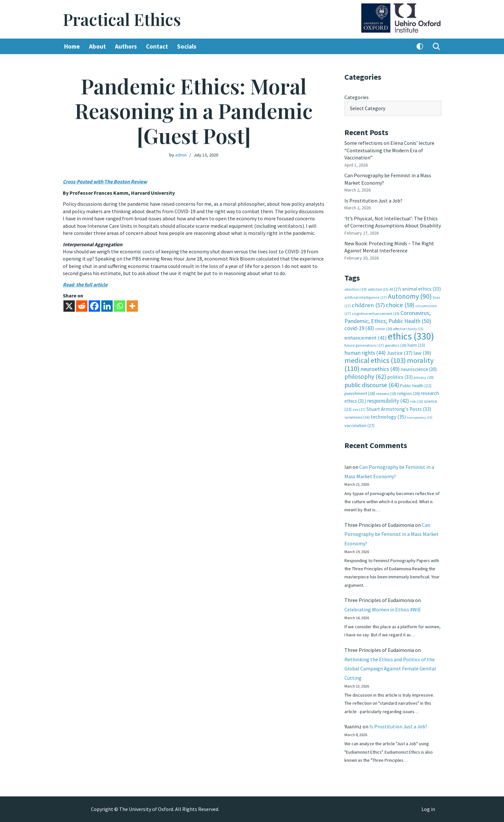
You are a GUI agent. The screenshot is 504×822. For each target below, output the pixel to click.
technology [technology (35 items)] (388, 416)
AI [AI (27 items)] (395, 288)
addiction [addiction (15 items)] (378, 289)
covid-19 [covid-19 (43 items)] (359, 328)
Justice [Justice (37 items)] (400, 352)
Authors (126, 46)
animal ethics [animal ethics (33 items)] (421, 288)
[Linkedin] (107, 306)
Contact (157, 46)
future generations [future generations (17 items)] (364, 345)
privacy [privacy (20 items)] (424, 377)
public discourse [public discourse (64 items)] (372, 384)
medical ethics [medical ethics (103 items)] (375, 360)
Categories (357, 97)
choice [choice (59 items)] (400, 304)
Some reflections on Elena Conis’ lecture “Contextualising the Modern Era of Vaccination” (389, 150)
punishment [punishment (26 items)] (360, 392)
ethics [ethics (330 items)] (411, 336)
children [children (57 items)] (368, 304)
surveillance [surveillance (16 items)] (357, 417)
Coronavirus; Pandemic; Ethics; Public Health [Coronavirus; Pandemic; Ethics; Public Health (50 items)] (388, 316)
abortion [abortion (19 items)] (356, 289)
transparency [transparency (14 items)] (420, 417)
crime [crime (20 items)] (384, 328)
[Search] (436, 46)
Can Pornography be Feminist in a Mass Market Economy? (392, 533)
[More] (132, 306)
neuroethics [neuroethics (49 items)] (380, 368)
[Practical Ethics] (122, 19)
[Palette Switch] (420, 46)
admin (181, 155)
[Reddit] (82, 306)
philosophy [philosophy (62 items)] (365, 376)
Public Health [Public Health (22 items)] (416, 385)
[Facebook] (94, 306)
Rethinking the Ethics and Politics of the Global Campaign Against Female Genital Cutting (390, 668)
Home (72, 46)
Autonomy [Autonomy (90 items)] (410, 296)
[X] (69, 306)
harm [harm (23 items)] (416, 345)
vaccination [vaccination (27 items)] (359, 424)
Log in (428, 809)
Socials (187, 46)
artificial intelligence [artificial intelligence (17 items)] (366, 297)
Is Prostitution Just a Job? (374, 200)
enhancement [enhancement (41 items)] (366, 337)
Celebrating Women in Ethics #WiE (383, 609)
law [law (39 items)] (422, 352)
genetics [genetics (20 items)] (396, 345)
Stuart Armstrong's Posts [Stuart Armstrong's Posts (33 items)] (399, 408)
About (97, 46)
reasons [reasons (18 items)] (386, 393)
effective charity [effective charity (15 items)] (408, 328)
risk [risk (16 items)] (417, 401)
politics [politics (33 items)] (400, 376)
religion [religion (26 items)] (409, 392)
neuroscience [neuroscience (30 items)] (419, 368)
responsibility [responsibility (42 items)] (388, 400)
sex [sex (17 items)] (359, 408)
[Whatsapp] (120, 306)
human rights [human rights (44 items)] (365, 352)
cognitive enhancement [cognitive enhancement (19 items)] (376, 313)
